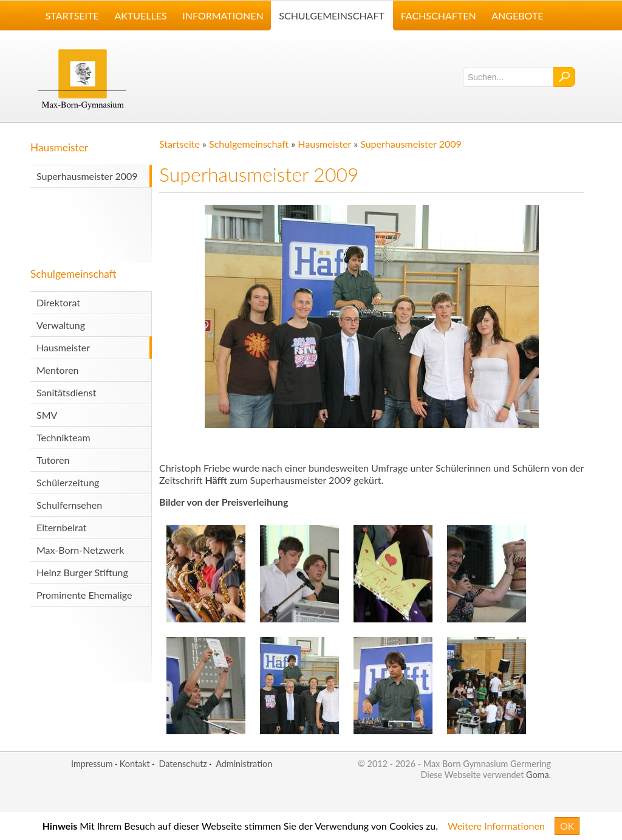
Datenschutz (183, 764)
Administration (244, 764)
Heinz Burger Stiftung (82, 572)
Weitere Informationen (496, 826)
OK (567, 826)
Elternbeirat (61, 527)
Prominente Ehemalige (84, 595)
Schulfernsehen (69, 505)
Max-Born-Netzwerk (80, 550)
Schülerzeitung (68, 482)
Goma (538, 775)
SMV (47, 415)
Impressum (92, 764)
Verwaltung (61, 325)
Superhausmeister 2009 (87, 176)
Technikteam (63, 437)
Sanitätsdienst (66, 392)
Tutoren (53, 460)
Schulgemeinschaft (73, 274)
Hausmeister (59, 147)
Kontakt (135, 764)
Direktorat (58, 302)
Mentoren (58, 370)
